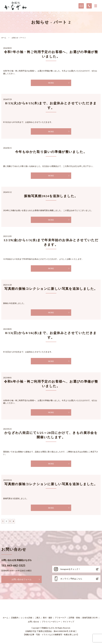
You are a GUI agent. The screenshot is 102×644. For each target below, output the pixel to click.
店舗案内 (15, 621)
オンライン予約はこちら (72, 583)
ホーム (4, 38)
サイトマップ (69, 625)
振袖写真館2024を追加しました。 (51, 197)
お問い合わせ (33, 625)
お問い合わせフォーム (22, 582)
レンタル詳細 (27, 621)
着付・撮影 (48, 621)
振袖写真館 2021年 (90, 621)
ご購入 (38, 621)
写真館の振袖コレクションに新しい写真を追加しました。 (51, 290)
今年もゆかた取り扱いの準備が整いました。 (51, 152)
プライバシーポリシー (51, 625)
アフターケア (60, 621)
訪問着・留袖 (74, 621)
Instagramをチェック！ (71, 572)
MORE (51, 83)
